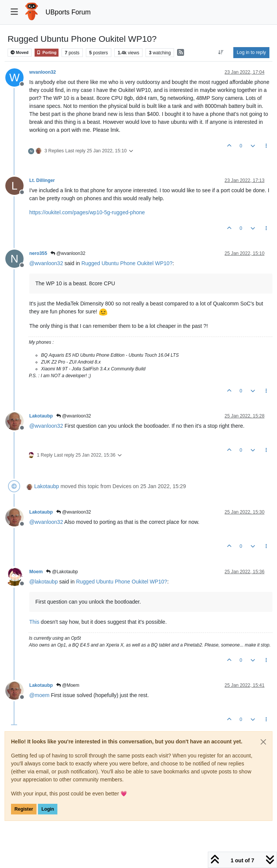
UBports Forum (68, 12)
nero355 (38, 253)
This (34, 622)
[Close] (263, 742)
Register (24, 809)
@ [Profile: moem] (39, 695)
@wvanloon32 (68, 253)
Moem (36, 572)
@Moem (68, 685)
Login (48, 809)
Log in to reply (251, 52)
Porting (47, 53)
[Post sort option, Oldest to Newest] (221, 52)
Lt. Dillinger (42, 180)
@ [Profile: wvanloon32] (46, 263)
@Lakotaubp (62, 572)
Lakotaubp (41, 416)
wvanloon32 (43, 72)
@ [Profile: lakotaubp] (44, 582)
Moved (20, 53)
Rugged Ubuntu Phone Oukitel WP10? (127, 263)
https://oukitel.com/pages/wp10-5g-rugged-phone (87, 212)
